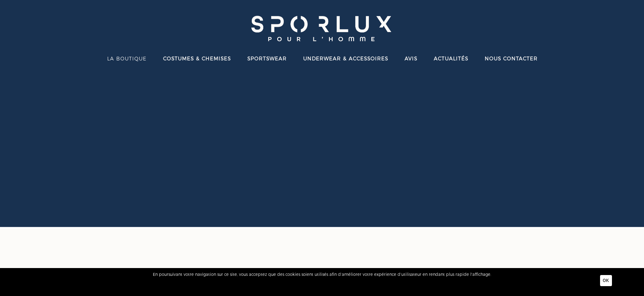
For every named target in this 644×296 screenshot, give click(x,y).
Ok (606, 281)
